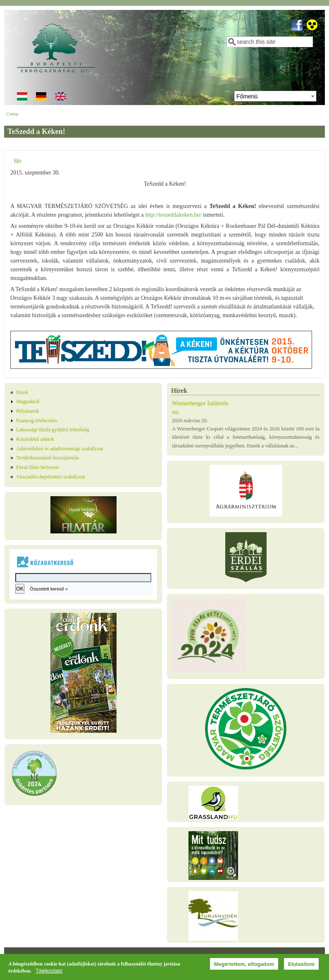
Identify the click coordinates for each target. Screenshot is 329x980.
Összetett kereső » (49, 589)
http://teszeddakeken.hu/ (173, 215)
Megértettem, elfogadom (244, 966)
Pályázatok (27, 411)
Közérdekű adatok (35, 439)
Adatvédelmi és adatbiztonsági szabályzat (60, 449)
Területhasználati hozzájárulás (48, 458)
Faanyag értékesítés (37, 421)
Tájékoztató (49, 973)
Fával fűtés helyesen (37, 467)
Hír (18, 161)
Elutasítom (301, 966)
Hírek (22, 392)
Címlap (12, 114)
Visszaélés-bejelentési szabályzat (50, 477)
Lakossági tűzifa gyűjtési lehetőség (53, 430)
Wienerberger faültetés (200, 403)
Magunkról (28, 402)
